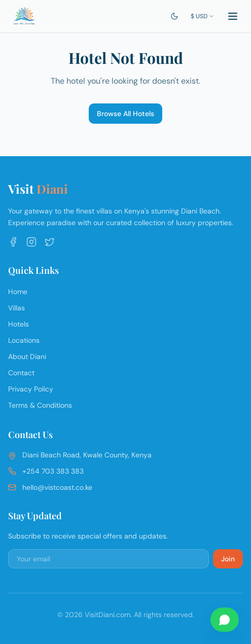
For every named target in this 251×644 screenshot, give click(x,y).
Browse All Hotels (126, 114)
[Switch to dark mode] (174, 16)
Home (18, 292)
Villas (16, 308)
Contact (21, 373)
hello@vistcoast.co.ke (57, 487)
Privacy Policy (31, 389)
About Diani (27, 356)
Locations (24, 340)
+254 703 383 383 (53, 471)
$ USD (203, 16)
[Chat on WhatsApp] (225, 620)
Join (228, 559)
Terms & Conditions (40, 405)
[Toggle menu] (233, 16)
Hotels (19, 324)
